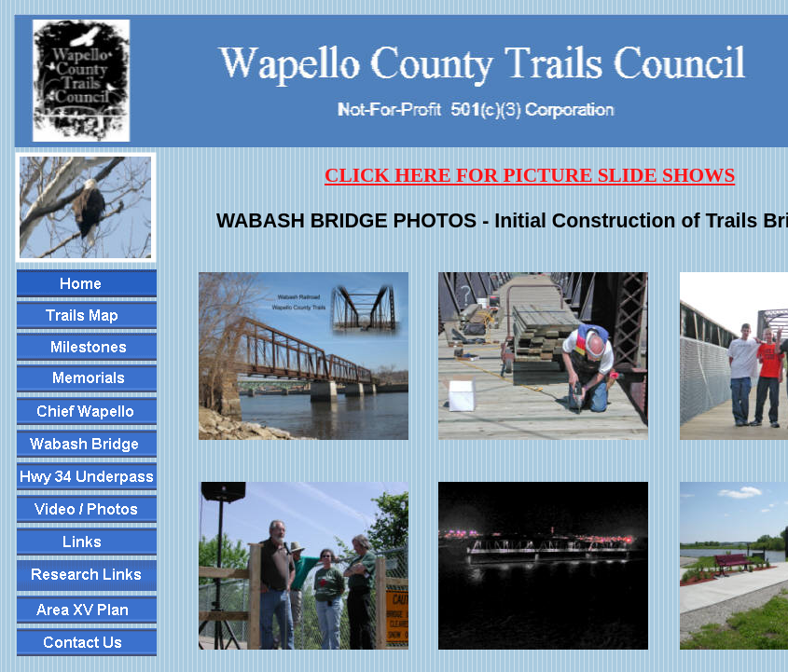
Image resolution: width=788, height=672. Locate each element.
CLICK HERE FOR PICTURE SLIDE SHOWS (530, 175)
